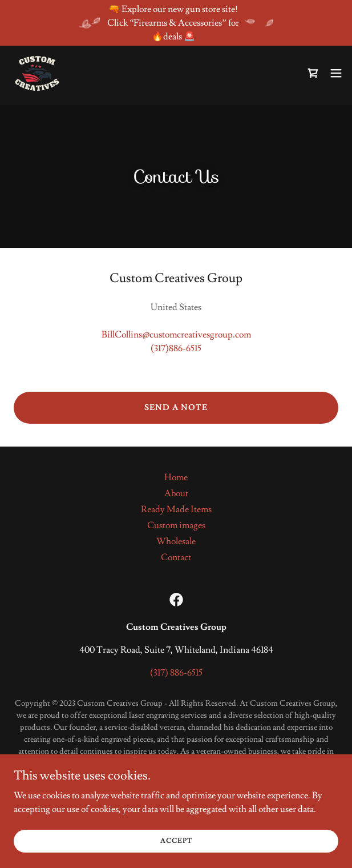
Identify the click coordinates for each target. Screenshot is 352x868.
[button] (336, 73)
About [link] (176, 493)
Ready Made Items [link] (176, 509)
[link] (37, 73)
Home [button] (176, 477)
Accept (176, 841)
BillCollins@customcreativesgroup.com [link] (176, 335)
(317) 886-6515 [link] (176, 673)
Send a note (176, 408)
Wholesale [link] (176, 541)
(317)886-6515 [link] (176, 348)
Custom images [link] (176, 525)
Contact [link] (176, 557)
